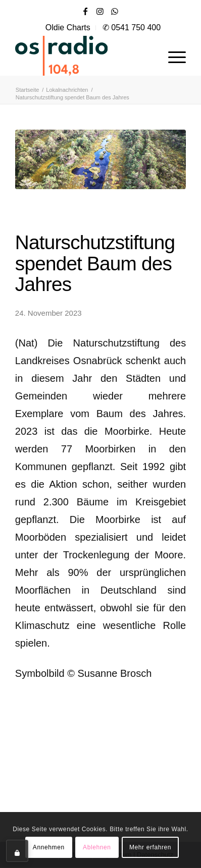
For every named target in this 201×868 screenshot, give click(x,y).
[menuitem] (68, 28)
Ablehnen (97, 847)
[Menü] (172, 55)
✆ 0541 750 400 (132, 27)
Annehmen (49, 847)
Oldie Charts (68, 27)
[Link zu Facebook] (85, 11)
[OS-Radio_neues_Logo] (84, 55)
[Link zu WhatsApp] (115, 11)
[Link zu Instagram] (100, 11)
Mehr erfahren (150, 847)
